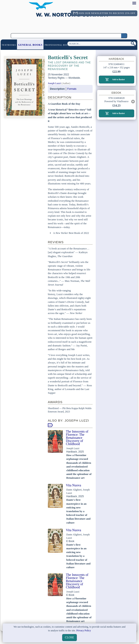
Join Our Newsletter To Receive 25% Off (107, 13)
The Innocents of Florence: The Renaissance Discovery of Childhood (77, 438)
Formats (72, 89)
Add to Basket (118, 79)
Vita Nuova (73, 485)
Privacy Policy (83, 631)
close (69, 637)
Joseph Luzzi (54, 83)
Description (57, 89)
